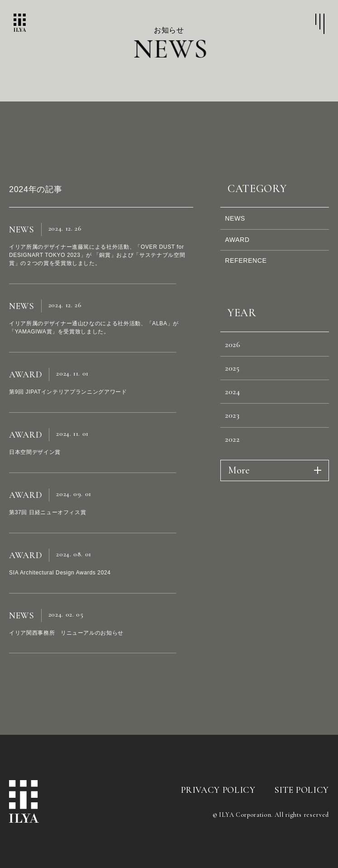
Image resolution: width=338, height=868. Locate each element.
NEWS (239, 221)
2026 (236, 362)
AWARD (242, 247)
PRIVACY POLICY (218, 790)
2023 (236, 447)
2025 (236, 390)
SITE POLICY (302, 790)
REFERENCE (251, 272)
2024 (236, 419)
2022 (236, 476)
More (239, 509)
